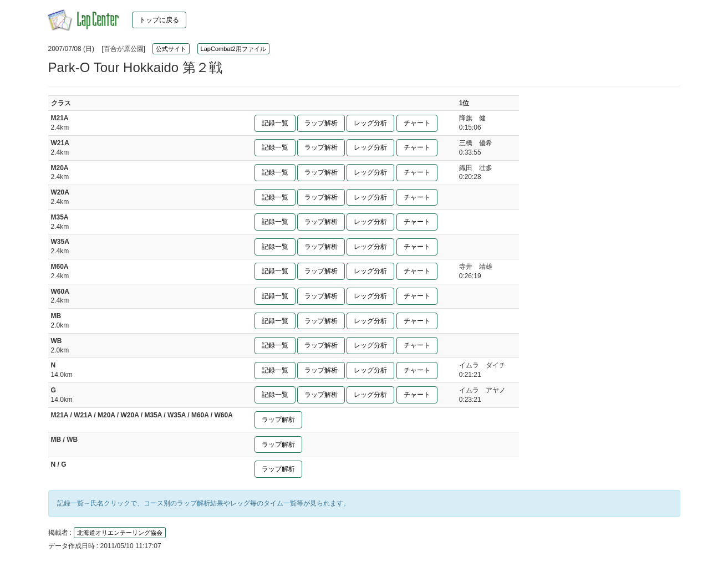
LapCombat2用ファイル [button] (233, 49)
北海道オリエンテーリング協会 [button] (120, 533)
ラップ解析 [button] (321, 123)
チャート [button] (417, 123)
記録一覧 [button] (275, 123)
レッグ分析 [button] (370, 123)
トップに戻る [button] (159, 20)
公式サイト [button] (171, 49)
